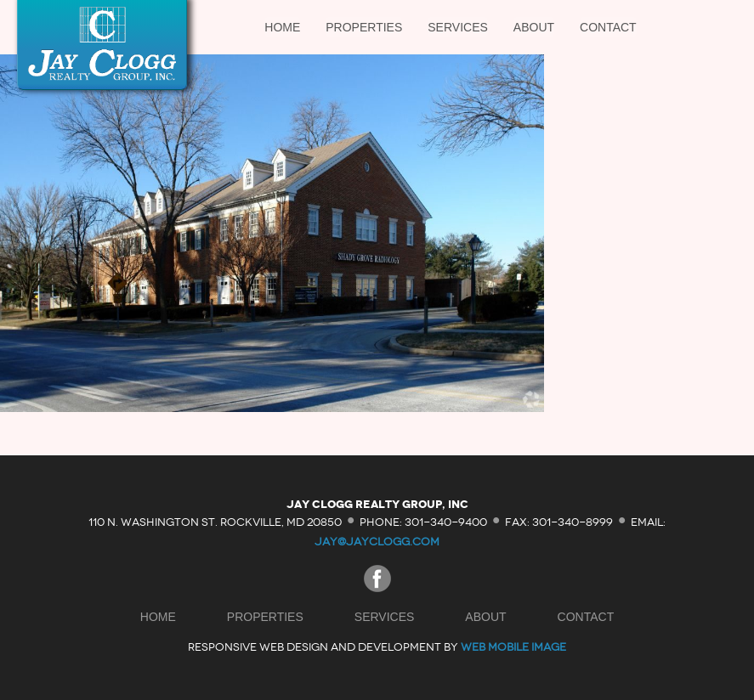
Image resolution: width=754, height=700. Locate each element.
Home (282, 27)
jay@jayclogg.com (377, 542)
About (534, 27)
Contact (608, 27)
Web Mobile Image (513, 647)
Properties (364, 27)
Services (458, 27)
